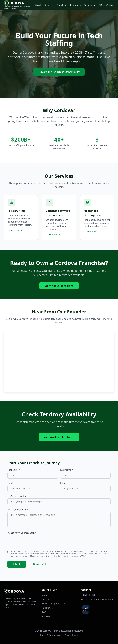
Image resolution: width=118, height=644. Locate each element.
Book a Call (40, 564)
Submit (17, 564)
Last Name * (67, 470)
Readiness (75, 5)
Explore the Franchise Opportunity (59, 72)
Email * (11, 483)
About (38, 5)
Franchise (61, 5)
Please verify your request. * (22, 533)
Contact (110, 5)
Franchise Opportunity (54, 604)
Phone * (64, 483)
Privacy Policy (71, 635)
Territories (89, 5)
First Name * (14, 470)
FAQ (101, 5)
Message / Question (18, 509)
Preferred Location (17, 496)
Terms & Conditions (50, 635)
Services (49, 5)
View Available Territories (59, 437)
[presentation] (31, 541)
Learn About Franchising (59, 286)
